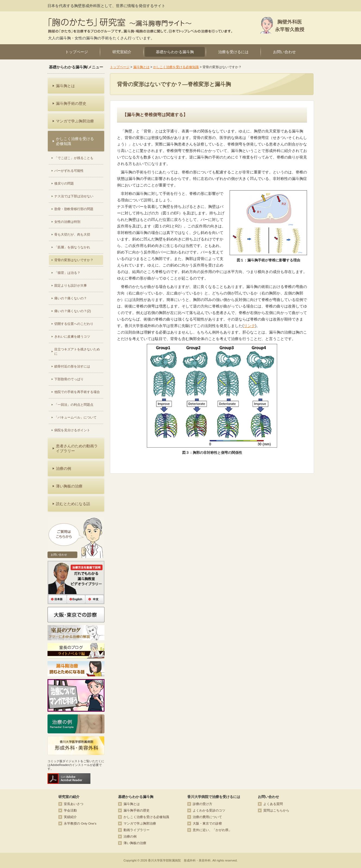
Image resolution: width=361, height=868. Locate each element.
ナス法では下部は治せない (74, 196)
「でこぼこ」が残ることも (74, 158)
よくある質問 (273, 804)
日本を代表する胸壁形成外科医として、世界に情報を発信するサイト (106, 6)
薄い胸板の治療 (135, 843)
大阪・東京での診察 (207, 823)
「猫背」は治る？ (67, 273)
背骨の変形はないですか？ (74, 260)
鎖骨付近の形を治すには (72, 366)
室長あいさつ (74, 804)
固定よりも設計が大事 (71, 286)
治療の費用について (207, 817)
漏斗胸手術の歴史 (137, 810)
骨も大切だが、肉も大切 (72, 235)
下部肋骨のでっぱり (69, 379)
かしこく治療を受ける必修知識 (176, 67)
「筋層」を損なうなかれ (72, 247)
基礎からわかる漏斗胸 (175, 52)
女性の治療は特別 (67, 222)
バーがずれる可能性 (69, 171)
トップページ (77, 52)
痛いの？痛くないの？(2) (73, 311)
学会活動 (70, 810)
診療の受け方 (202, 804)
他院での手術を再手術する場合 (77, 392)
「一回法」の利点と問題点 (74, 405)
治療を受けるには (233, 52)
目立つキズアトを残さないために (77, 351)
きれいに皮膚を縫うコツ (72, 337)
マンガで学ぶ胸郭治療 (140, 823)
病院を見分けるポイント (72, 430)
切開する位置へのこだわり (74, 324)
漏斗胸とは (141, 67)
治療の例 (130, 837)
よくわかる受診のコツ (209, 810)
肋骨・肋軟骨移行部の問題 (74, 209)
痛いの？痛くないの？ (71, 298)
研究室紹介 (122, 52)
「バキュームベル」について (75, 417)
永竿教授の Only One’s (80, 823)
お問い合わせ (284, 52)
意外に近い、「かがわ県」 (212, 830)
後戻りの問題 (64, 183)
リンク (249, 326)
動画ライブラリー (137, 830)
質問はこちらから (276, 810)
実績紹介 (70, 817)
